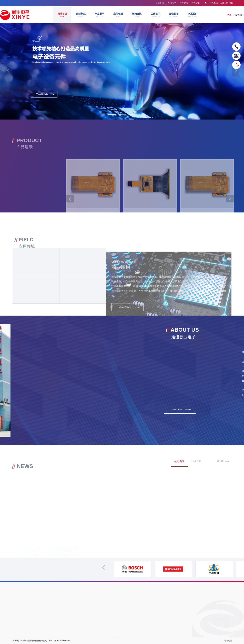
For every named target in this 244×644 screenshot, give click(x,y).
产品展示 (99, 15)
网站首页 (62, 15)
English (239, 15)
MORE (223, 461)
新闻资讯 (137, 15)
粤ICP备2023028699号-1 (60, 641)
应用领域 (118, 15)
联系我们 (193, 15)
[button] (8, 71)
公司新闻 (179, 461)
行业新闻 (196, 461)
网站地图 (228, 641)
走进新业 (81, 15)
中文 (229, 15)
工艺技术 (155, 15)
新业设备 (174, 15)
